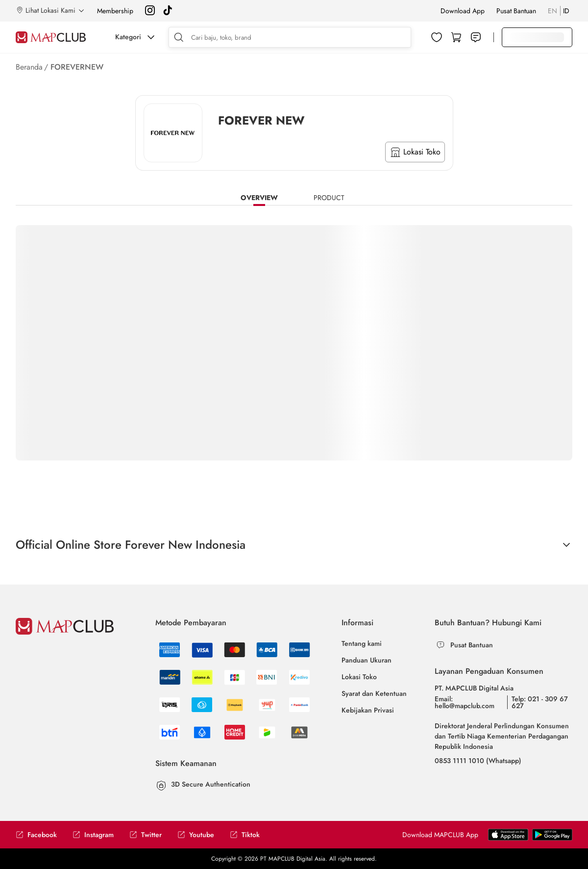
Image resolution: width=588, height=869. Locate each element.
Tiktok (245, 835)
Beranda (29, 67)
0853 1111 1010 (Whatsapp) (478, 761)
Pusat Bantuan (516, 11)
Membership (115, 11)
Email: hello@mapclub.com (465, 702)
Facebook (36, 835)
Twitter (146, 835)
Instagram (93, 835)
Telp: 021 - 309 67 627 (540, 702)
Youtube (196, 835)
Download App (463, 11)
